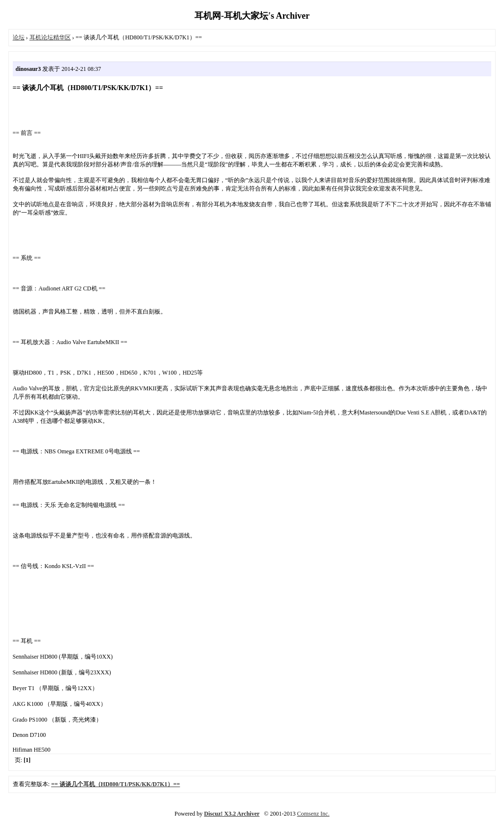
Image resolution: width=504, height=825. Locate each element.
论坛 (19, 37)
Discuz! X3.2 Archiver (232, 814)
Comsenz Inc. (313, 814)
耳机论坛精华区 (50, 37)
